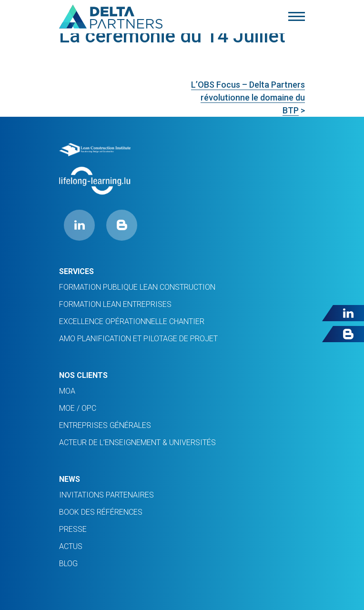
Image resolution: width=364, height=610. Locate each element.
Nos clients (83, 375)
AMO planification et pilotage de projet (138, 339)
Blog (68, 564)
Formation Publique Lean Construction (137, 287)
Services (76, 271)
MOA (67, 391)
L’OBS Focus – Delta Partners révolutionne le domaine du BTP (248, 97)
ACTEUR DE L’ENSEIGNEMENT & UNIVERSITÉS (137, 442)
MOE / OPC (78, 408)
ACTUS (71, 546)
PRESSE (73, 529)
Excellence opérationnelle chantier (132, 321)
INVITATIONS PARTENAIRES (106, 495)
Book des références (101, 512)
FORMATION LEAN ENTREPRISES (115, 304)
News (70, 479)
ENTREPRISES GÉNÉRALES (105, 425)
